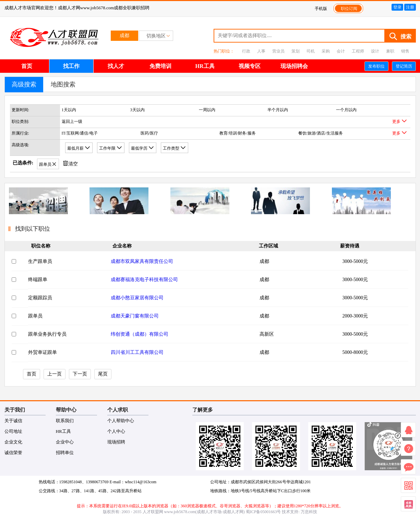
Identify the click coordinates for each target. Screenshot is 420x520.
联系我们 (65, 421)
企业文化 (13, 442)
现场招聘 (116, 442)
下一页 (80, 374)
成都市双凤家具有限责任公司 (142, 261)
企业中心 (65, 442)
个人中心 (116, 431)
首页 (27, 66)
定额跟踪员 (40, 298)
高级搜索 (24, 84)
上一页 (55, 374)
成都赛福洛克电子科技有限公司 (144, 280)
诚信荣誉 (13, 453)
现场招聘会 (294, 66)
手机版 (321, 9)
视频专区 (250, 66)
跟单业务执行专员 (47, 334)
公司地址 (13, 431)
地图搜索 (63, 84)
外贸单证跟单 (43, 352)
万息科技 (309, 512)
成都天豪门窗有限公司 (135, 316)
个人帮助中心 (121, 421)
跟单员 (35, 316)
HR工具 (205, 66)
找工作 (71, 66)
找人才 (116, 66)
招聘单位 (65, 453)
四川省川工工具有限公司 (137, 352)
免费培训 (160, 66)
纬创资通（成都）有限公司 (140, 334)
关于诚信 (13, 421)
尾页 (103, 374)
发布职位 (376, 66)
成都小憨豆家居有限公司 (137, 298)
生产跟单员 (40, 261)
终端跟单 (38, 280)
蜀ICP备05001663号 (263, 512)
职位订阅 (349, 9)
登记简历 (404, 66)
